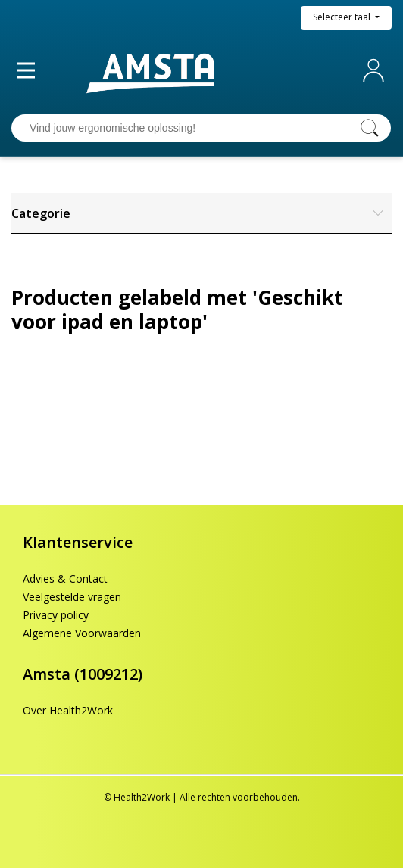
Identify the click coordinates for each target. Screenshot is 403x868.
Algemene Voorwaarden (82, 633)
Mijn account (376, 70)
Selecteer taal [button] (343, 17)
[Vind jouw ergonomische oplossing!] (186, 128)
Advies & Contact (65, 579)
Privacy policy (56, 615)
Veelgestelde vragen (72, 597)
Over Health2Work (68, 710)
